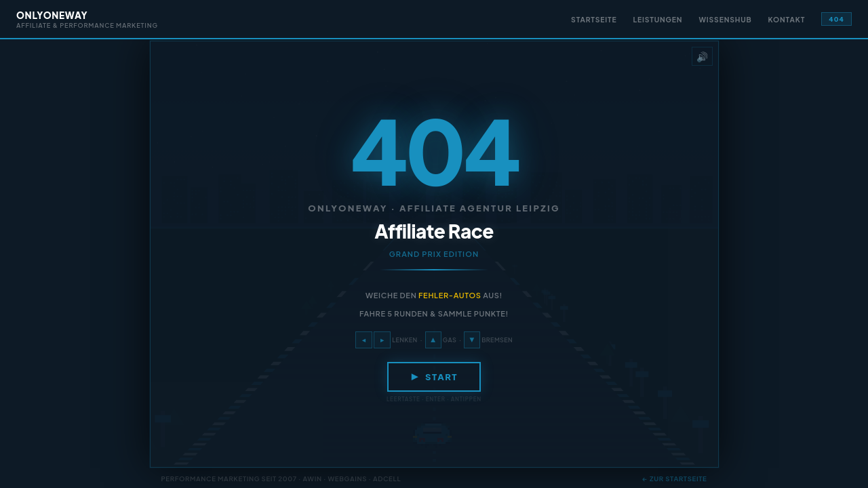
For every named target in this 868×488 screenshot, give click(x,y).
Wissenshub (725, 19)
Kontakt (787, 19)
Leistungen (658, 19)
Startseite (594, 19)
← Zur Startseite (675, 479)
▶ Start (434, 377)
